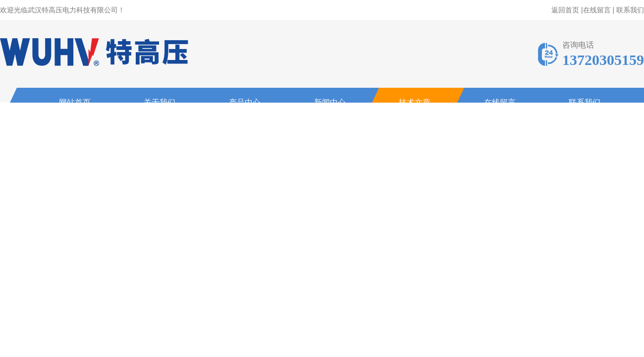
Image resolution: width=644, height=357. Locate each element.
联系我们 (630, 10)
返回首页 (565, 10)
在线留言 (597, 10)
